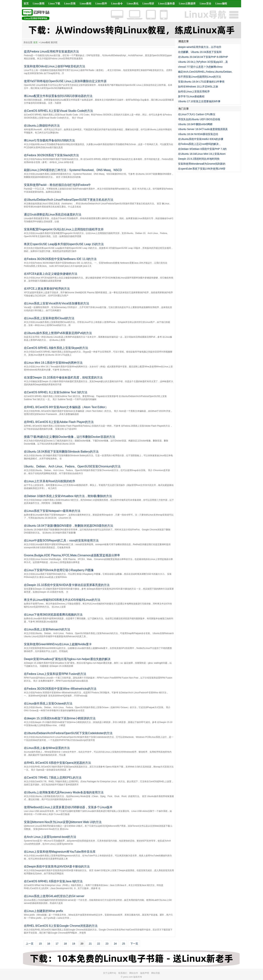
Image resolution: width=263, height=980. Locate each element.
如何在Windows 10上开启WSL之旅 (198, 87)
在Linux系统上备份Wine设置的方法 (47, 748)
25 (124, 944)
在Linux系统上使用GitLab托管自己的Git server (54, 896)
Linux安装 (70, 4)
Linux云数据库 (187, 4)
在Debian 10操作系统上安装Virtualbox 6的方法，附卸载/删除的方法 (68, 496)
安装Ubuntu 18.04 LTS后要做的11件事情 (201, 82)
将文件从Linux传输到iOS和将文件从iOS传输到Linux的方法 (62, 600)
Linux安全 (205, 4)
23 (107, 944)
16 (49, 944)
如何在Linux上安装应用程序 (194, 91)
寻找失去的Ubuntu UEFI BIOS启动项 (199, 119)
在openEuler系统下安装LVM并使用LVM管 (202, 169)
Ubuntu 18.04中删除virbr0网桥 (195, 124)
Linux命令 (117, 4)
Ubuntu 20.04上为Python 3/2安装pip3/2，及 (203, 62)
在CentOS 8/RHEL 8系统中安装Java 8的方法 (53, 881)
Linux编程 (221, 4)
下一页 (134, 944)
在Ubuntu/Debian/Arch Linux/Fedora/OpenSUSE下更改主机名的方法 (69, 200)
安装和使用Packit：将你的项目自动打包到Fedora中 (57, 185)
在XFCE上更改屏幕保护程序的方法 (47, 289)
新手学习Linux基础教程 (191, 96)
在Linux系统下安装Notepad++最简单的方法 (52, 511)
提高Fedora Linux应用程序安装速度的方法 (51, 51)
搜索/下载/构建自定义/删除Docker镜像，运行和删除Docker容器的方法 (69, 437)
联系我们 (123, 973)
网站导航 (156, 973)
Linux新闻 (39, 4)
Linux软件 (101, 4)
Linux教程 (85, 4)
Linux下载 (54, 4)
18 (65, 944)
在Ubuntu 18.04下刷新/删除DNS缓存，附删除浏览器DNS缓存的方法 (68, 526)
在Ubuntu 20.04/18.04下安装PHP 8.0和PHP (203, 57)
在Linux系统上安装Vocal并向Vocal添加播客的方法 (57, 303)
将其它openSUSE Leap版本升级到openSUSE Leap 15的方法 (64, 244)
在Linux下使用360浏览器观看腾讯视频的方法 (53, 615)
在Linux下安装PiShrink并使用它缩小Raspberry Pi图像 (59, 570)
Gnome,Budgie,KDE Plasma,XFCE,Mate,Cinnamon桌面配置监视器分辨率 (72, 555)
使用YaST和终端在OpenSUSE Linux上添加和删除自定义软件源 (65, 81)
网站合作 (134, 973)
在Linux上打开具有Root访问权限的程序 (49, 481)
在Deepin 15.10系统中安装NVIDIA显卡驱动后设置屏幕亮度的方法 (67, 585)
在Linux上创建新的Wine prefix (43, 911)
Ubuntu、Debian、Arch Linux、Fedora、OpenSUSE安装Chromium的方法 (72, 466)
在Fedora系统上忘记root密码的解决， (200, 144)
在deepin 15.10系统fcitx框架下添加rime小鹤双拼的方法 (60, 718)
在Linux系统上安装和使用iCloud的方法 (49, 318)
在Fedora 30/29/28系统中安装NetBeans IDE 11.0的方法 (60, 259)
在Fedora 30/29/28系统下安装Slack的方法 (51, 155)
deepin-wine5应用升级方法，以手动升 (200, 47)
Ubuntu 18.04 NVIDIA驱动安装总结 (198, 134)
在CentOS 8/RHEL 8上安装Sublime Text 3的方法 (56, 392)
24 (115, 944)
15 (40, 944)
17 (57, 944)
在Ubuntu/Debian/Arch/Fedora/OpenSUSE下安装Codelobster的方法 (68, 733)
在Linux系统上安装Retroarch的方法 (47, 629)
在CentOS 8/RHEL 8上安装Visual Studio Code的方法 (58, 111)
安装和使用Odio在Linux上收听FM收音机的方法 (55, 66)
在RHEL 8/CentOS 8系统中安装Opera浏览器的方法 (57, 763)
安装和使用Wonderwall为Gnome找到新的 (202, 164)
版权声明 (145, 973)
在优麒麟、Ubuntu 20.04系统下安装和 (200, 52)
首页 (26, 4)
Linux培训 (148, 4)
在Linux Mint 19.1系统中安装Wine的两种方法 (53, 363)
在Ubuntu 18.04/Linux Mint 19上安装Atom (202, 154)
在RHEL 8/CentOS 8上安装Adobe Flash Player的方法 (59, 422)
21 (90, 944)
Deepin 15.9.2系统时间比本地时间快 (199, 159)
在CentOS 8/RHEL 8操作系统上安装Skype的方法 (56, 348)
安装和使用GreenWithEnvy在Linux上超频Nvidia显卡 (58, 644)
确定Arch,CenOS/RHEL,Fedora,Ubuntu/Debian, (205, 72)
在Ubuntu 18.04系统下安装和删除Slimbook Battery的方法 (61, 452)
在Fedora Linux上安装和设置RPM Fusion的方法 (55, 674)
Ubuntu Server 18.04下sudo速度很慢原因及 (203, 129)
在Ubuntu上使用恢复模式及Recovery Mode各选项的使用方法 (64, 792)
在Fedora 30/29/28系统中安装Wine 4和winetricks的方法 (60, 689)
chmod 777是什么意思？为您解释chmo (200, 67)
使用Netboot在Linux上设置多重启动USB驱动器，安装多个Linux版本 (68, 807)
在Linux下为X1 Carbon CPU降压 (197, 114)
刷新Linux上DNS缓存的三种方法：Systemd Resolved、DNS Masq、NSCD (73, 170)
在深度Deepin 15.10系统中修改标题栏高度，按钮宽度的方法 (63, 377)
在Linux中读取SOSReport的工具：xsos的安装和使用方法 (61, 540)
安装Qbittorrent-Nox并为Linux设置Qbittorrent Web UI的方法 (63, 822)
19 (74, 944)
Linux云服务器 (167, 4)
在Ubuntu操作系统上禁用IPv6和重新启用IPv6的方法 (58, 333)
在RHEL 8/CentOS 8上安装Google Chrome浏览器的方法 (61, 926)
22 (99, 944)
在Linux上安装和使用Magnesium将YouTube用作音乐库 (60, 852)
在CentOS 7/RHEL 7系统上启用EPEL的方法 (53, 778)
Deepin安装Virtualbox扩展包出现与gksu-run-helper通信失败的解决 (67, 659)
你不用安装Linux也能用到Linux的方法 (200, 77)
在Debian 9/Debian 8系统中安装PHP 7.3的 (202, 149)
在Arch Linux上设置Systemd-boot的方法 (50, 837)
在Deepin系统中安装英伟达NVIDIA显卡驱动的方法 (57, 866)
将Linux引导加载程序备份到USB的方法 (49, 140)
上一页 (30, 944)
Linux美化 (133, 4)
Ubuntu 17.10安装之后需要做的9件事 (199, 101)
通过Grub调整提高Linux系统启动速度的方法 (53, 214)
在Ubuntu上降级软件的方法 (42, 126)
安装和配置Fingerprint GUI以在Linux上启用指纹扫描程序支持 (64, 229)
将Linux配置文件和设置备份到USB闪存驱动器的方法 (58, 96)
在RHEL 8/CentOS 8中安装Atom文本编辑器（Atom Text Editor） (66, 407)
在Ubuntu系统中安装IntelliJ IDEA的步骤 (201, 139)
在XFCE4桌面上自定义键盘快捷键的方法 (51, 274)
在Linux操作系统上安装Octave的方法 (48, 703)
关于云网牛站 (110, 973)
